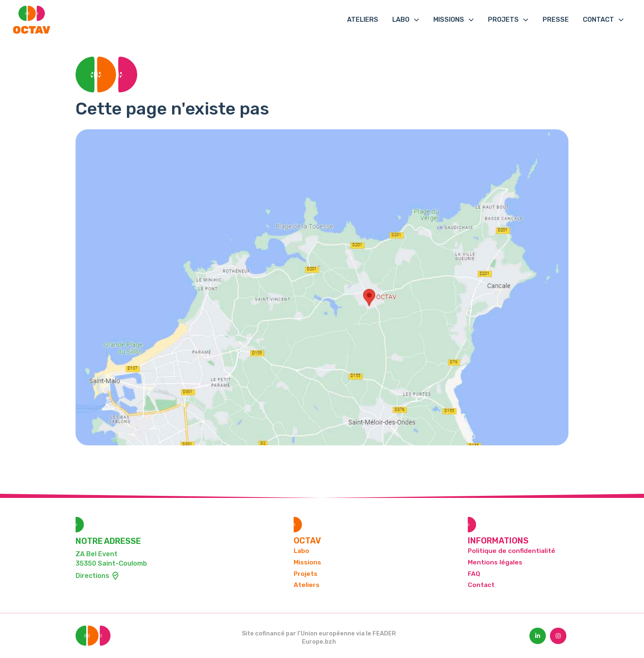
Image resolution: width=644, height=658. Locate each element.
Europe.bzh (319, 642)
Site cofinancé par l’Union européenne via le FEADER (319, 634)
